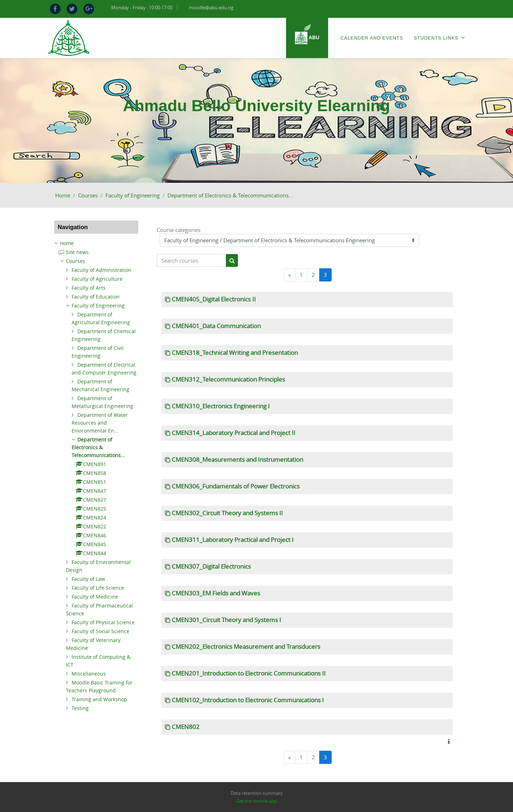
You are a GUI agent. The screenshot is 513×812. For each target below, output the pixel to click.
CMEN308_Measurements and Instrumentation (237, 460)
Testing (80, 708)
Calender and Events (372, 38)
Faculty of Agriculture (97, 279)
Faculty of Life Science (98, 588)
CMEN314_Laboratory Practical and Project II (234, 433)
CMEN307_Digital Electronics (211, 567)
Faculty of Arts (89, 288)
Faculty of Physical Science (103, 622)
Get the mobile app (256, 801)
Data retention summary (257, 793)
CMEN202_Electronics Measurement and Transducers (246, 647)
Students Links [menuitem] (439, 38)
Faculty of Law (88, 579)
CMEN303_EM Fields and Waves (216, 593)
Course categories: (179, 230)
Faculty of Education (96, 297)
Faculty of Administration (102, 270)
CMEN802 (186, 727)
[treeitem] (96, 243)
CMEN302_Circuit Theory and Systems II (227, 513)
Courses (88, 195)
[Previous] (289, 275)
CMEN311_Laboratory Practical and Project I (233, 540)
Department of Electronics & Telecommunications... (230, 195)
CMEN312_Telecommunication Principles (228, 379)
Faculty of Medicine (95, 597)
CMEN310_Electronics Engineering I (221, 406)
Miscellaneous (89, 674)
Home (63, 195)
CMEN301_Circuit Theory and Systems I (226, 620)
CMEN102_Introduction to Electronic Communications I (248, 700)
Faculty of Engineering (133, 195)
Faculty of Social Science (100, 631)
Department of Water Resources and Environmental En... (100, 423)
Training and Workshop (99, 699)
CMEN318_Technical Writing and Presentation (235, 353)
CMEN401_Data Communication (216, 326)
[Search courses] (191, 261)
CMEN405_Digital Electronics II (214, 299)
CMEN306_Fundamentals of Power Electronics (236, 486)
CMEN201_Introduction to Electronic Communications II (249, 673)
